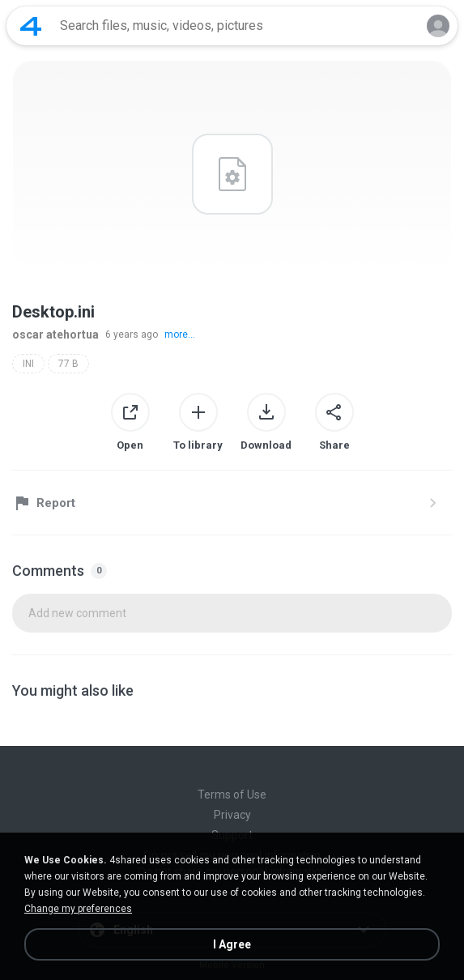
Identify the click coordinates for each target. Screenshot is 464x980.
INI (28, 364)
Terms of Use (232, 795)
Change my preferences (78, 909)
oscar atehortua (55, 334)
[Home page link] (31, 26)
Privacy (232, 815)
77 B (68, 364)
